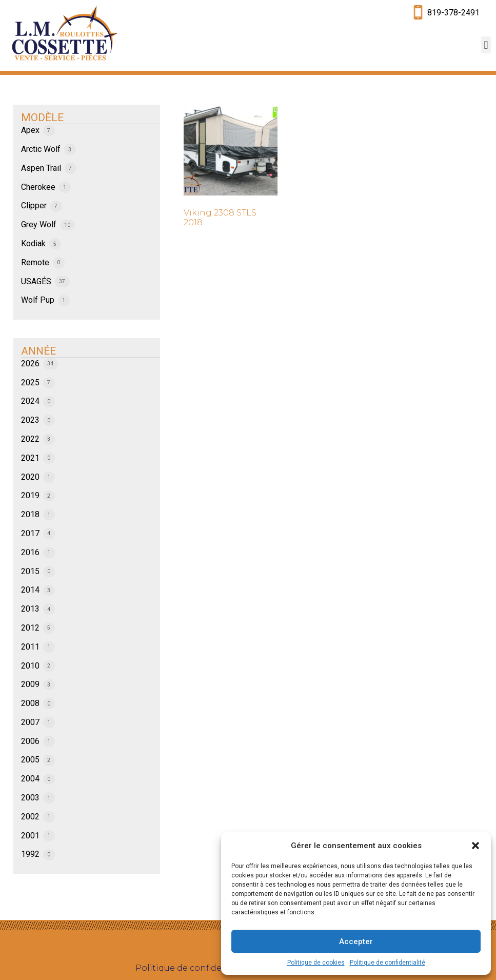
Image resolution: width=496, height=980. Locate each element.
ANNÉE (38, 351)
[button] (475, 846)
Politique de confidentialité (388, 963)
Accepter (356, 942)
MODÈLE (42, 117)
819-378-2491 (453, 13)
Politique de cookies (316, 963)
